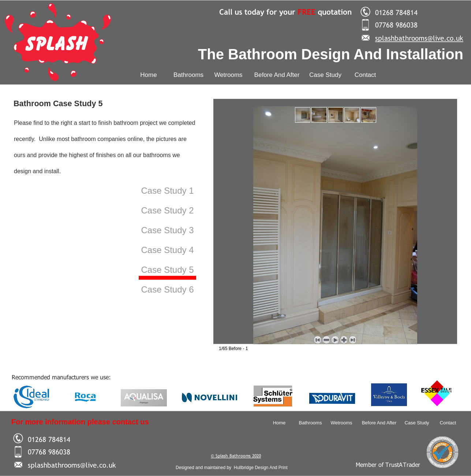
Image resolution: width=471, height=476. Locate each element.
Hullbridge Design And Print (261, 468)
